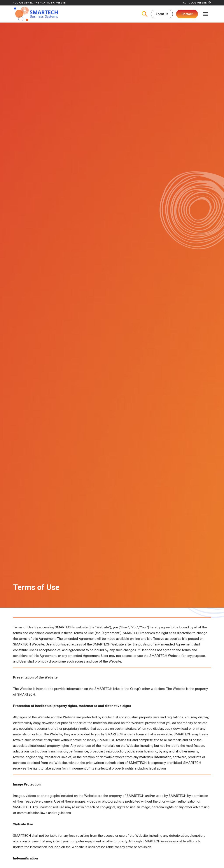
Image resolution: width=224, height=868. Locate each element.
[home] (36, 14)
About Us (162, 14)
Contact (187, 14)
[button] (206, 14)
